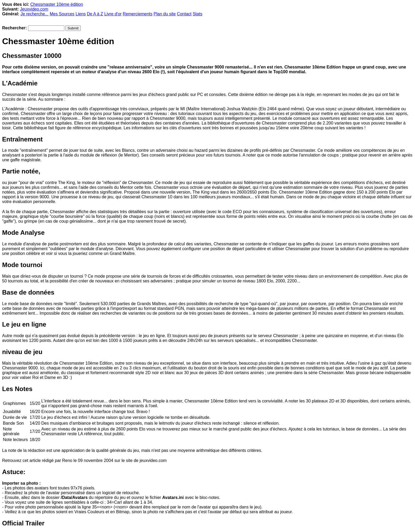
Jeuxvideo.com (34, 9)
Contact (184, 14)
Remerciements (138, 14)
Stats (197, 14)
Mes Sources (62, 14)
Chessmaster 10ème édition (57, 4)
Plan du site (165, 14)
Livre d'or (113, 14)
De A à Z (95, 14)
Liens (80, 14)
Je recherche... (34, 14)
